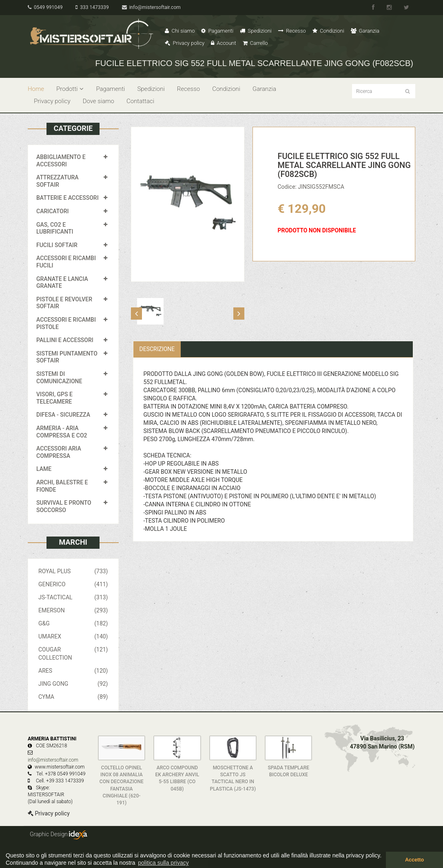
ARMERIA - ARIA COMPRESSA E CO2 (62, 432)
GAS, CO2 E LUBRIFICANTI (55, 228)
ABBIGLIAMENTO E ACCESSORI (61, 161)
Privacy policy (185, 43)
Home (36, 89)
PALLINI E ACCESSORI (65, 340)
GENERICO (73, 584)
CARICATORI (53, 211)
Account (223, 43)
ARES (73, 671)
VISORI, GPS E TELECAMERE (54, 398)
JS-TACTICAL (73, 597)
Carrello (255, 43)
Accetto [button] (414, 860)
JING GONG (73, 684)
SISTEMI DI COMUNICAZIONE (59, 378)
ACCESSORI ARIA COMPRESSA (59, 452)
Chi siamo (180, 31)
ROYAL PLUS (73, 571)
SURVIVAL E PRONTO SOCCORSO (64, 506)
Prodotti (70, 89)
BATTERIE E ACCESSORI (68, 198)
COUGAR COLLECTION (73, 653)
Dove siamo (99, 101)
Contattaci (140, 101)
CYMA (73, 697)
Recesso (292, 31)
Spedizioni (256, 31)
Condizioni (328, 31)
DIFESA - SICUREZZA (63, 415)
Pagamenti (217, 31)
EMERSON (73, 610)
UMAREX (73, 636)
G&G (73, 623)
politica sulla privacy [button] (163, 863)
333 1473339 (92, 7)
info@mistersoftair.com (151, 7)
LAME (44, 469)
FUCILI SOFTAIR (57, 245)
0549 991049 (45, 7)
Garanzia (365, 31)
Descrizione (157, 349)
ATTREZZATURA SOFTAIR (58, 181)
